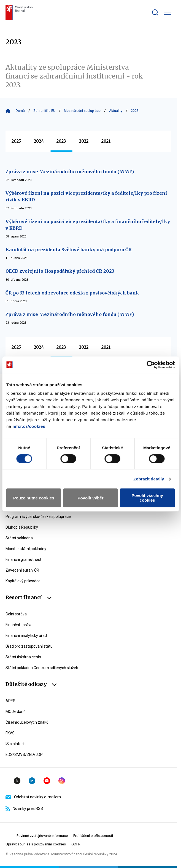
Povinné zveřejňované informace (42, 836)
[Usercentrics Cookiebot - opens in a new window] (151, 365)
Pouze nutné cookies (34, 498)
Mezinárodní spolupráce (82, 111)
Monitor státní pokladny (26, 549)
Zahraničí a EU (44, 111)
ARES (10, 701)
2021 (106, 141)
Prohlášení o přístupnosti (93, 836)
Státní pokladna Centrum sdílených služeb (42, 668)
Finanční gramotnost (23, 559)
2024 (39, 141)
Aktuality (116, 111)
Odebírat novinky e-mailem (33, 797)
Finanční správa (19, 625)
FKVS (10, 733)
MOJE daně (15, 712)
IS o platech (16, 744)
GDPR (76, 844)
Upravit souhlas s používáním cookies (36, 844)
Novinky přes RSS (24, 808)
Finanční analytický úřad (26, 636)
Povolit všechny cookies (147, 498)
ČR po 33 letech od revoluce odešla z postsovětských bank (72, 293)
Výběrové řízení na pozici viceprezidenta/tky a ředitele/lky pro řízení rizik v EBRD (86, 196)
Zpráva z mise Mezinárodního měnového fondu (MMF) (70, 172)
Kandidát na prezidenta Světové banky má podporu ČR (69, 250)
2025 (16, 141)
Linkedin (32, 781)
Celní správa (16, 614)
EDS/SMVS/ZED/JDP (24, 755)
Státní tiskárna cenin (23, 657)
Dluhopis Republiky (22, 527)
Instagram (62, 781)
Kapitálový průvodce (23, 581)
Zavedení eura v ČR (22, 570)
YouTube (47, 781)
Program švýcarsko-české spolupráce (38, 517)
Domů (20, 111)
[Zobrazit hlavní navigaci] (168, 12)
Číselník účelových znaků (27, 722)
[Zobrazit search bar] (155, 12)
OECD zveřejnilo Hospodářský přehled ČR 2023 (60, 271)
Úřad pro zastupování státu (29, 646)
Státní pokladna (19, 538)
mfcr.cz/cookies (29, 426)
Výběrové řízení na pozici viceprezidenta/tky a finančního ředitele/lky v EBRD (88, 225)
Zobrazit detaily (149, 479)
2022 (84, 141)
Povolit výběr (90, 498)
